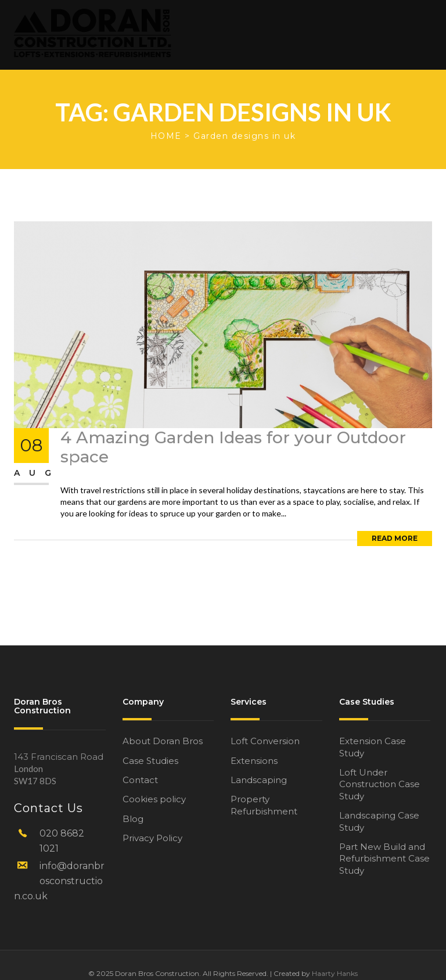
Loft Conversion (265, 741)
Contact (140, 780)
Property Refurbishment (264, 805)
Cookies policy (154, 799)
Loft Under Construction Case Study (380, 784)
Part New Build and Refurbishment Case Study (384, 859)
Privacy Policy (152, 838)
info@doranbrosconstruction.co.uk (59, 881)
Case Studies (150, 761)
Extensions (254, 761)
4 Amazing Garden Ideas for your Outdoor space (233, 447)
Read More (395, 538)
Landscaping (259, 780)
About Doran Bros (163, 741)
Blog (133, 819)
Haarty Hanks (335, 973)
